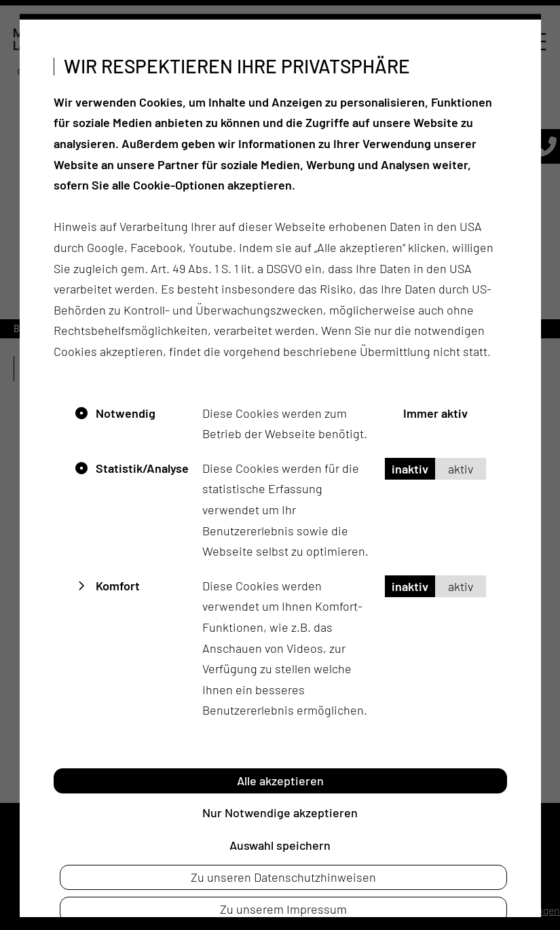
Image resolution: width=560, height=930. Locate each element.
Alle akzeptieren (280, 780)
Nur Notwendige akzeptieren (280, 812)
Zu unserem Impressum (283, 909)
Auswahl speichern (280, 844)
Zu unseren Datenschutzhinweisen (283, 877)
